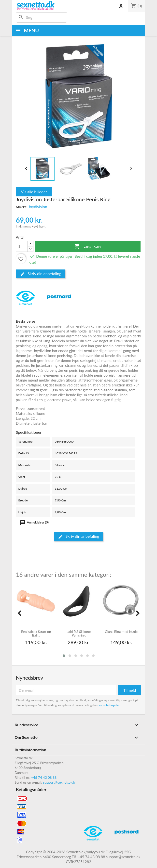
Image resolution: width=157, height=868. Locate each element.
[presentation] (19, 613)
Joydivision (38, 207)
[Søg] (42, 17)
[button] (64, 656)
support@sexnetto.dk (59, 782)
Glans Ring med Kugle (121, 632)
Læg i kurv (88, 246)
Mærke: (22, 207)
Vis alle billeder (34, 192)
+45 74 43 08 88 (44, 777)
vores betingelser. (110, 705)
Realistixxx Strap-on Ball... (36, 633)
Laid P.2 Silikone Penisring (79, 633)
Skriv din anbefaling (41, 274)
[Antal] (22, 246)
